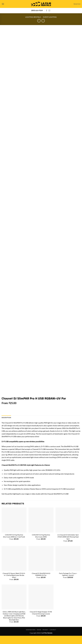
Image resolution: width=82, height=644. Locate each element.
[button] (3, 4)
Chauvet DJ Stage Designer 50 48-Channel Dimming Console (41, 621)
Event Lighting (50, 17)
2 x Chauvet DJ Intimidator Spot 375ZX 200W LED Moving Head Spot (68, 545)
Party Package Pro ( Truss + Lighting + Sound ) (68, 583)
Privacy (45, 638)
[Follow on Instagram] (49, 11)
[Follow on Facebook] (47, 11)
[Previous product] (43, 21)
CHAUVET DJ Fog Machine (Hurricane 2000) (41, 544)
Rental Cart (77, 4)
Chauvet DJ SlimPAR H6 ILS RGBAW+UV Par (41, 583)
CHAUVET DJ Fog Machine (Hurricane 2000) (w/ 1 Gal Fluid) (14, 544)
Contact (53, 638)
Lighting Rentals (33, 17)
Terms (39, 638)
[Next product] (39, 21)
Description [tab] (6, 426)
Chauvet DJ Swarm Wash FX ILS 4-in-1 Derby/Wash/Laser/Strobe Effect (14, 584)
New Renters (31, 638)
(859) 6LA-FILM (37, 10)
